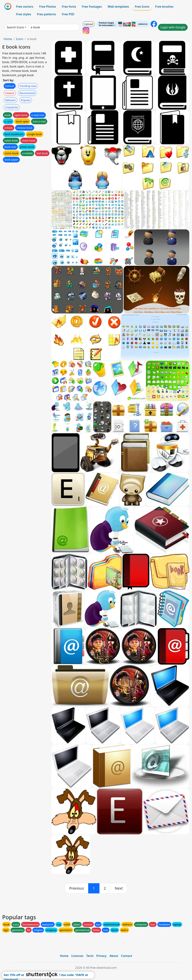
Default (10, 86)
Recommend (27, 93)
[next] (119, 888)
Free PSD (68, 14)
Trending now (28, 86)
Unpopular (12, 107)
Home (8, 39)
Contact (127, 956)
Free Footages (92, 7)
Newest (10, 93)
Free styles (24, 14)
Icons (19, 39)
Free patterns (46, 14)
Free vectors (25, 7)
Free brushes (164, 7)
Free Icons (142, 7)
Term (90, 956)
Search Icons (15, 27)
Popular (26, 100)
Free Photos (47, 7)
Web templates (118, 7)
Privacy (101, 956)
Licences (77, 956)
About (114, 956)
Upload (89, 24)
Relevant (10, 100)
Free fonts (69, 7)
